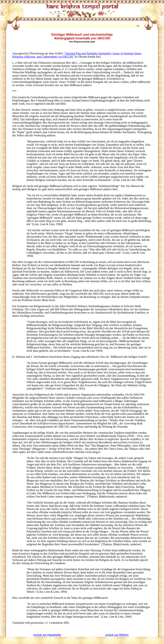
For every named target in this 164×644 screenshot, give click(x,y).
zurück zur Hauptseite (47, 635)
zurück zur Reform (117, 635)
